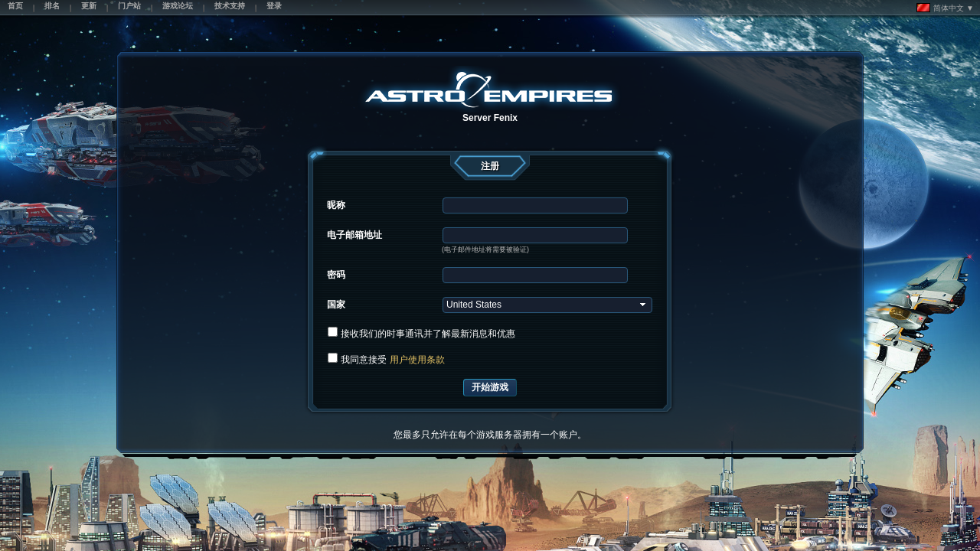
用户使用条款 (417, 360)
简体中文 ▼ (945, 8)
